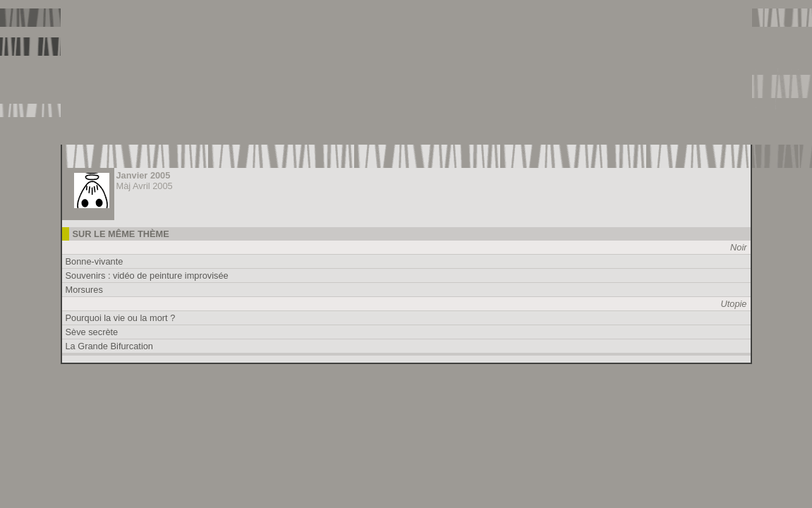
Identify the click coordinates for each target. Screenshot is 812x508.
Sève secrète (92, 332)
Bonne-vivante (95, 261)
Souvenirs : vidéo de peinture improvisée (147, 276)
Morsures (84, 290)
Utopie (734, 304)
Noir (738, 247)
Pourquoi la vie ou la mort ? (121, 318)
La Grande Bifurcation (110, 346)
